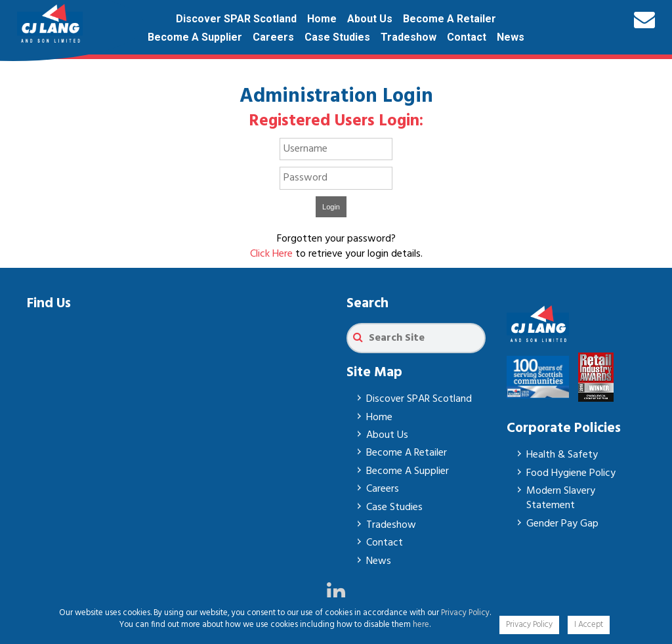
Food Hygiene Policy (571, 473)
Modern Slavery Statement (561, 498)
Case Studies (337, 37)
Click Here (271, 254)
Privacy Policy (465, 613)
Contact (467, 37)
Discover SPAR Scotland (236, 19)
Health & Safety (562, 455)
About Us (370, 19)
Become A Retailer (450, 19)
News (511, 37)
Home (322, 19)
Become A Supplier (195, 37)
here (421, 625)
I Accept (589, 625)
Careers (273, 37)
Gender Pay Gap (562, 524)
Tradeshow (409, 37)
